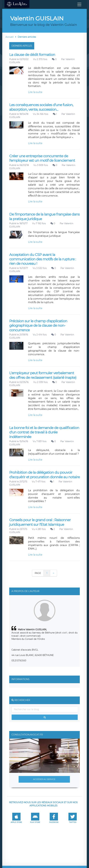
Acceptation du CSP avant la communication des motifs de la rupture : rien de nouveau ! (43, 259)
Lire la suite (35, 92)
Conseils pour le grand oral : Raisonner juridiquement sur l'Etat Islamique (40, 522)
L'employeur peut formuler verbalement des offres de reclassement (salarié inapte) (43, 375)
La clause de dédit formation (32, 55)
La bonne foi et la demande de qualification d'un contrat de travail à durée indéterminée (44, 432)
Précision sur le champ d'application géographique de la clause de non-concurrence (38, 326)
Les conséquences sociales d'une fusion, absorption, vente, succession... (41, 107)
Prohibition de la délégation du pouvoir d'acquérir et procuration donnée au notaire (44, 475)
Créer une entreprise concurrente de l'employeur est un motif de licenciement (42, 158)
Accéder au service (44, 779)
